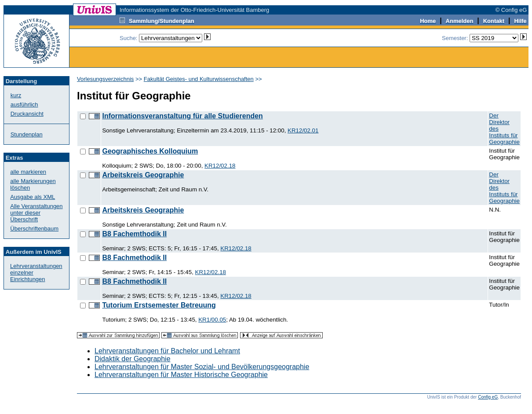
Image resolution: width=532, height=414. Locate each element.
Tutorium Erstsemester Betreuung (159, 305)
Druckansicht (27, 114)
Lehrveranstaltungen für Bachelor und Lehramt (167, 351)
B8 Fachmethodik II (134, 258)
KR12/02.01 (303, 130)
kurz (16, 95)
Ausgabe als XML (33, 197)
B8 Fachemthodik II (134, 234)
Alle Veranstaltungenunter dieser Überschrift (36, 213)
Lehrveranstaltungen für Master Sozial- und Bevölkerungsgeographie (202, 367)
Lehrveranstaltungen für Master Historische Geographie (181, 375)
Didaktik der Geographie (133, 359)
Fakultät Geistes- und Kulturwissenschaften (199, 79)
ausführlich (24, 104)
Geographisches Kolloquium (150, 151)
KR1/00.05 (212, 320)
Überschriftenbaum (34, 229)
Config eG (488, 397)
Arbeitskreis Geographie (143, 175)
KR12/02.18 (220, 166)
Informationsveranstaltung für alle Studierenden (182, 116)
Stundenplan (27, 134)
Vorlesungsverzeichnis (105, 79)
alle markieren (28, 172)
